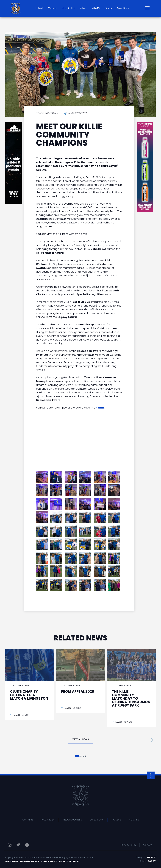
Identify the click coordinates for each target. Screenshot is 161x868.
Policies (134, 820)
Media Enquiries (72, 820)
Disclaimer (12, 861)
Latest (39, 8)
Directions (123, 8)
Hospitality (68, 8)
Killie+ (83, 8)
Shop (109, 8)
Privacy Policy (129, 845)
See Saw (151, 857)
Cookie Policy (49, 861)
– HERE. (100, 408)
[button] (149, 740)
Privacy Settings (69, 861)
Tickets (52, 8)
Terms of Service (30, 861)
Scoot (152, 861)
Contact (148, 845)
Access (116, 820)
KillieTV (96, 8)
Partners (28, 820)
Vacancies (48, 820)
